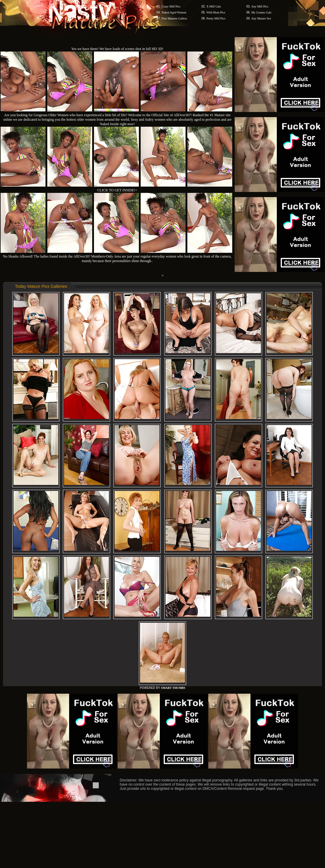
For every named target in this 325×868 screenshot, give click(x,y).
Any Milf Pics (260, 6)
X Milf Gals (214, 6)
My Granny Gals (261, 12)
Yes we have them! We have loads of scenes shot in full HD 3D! (117, 49)
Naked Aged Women (174, 12)
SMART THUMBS (173, 688)
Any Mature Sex (261, 18)
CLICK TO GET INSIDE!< (117, 190)
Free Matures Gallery (174, 18)
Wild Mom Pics (216, 12)
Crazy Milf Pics (171, 6)
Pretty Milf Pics (216, 18)
